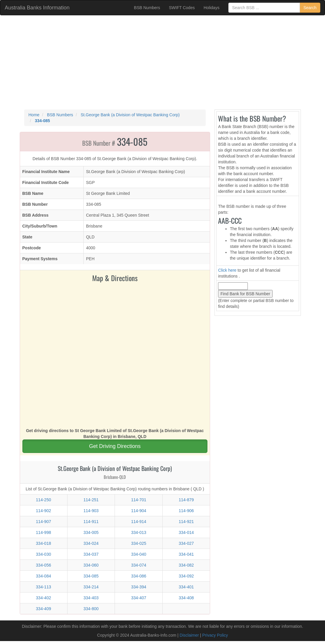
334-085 (91, 576)
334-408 (186, 598)
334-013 (139, 532)
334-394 (139, 587)
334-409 (43, 609)
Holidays (212, 8)
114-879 (186, 500)
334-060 (91, 565)
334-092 (186, 576)
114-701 (139, 500)
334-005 (91, 532)
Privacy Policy (215, 635)
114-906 (186, 511)
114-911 (91, 522)
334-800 (91, 609)
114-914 (139, 522)
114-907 (43, 522)
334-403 (91, 598)
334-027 (186, 543)
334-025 (139, 543)
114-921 (186, 522)
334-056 (43, 565)
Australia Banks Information (37, 8)
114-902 (43, 511)
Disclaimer (189, 635)
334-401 (186, 587)
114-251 (91, 500)
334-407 (139, 598)
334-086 (139, 576)
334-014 (186, 532)
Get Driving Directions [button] (115, 446)
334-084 (43, 576)
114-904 (139, 511)
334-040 (139, 554)
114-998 (43, 532)
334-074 (139, 565)
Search (310, 8)
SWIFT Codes (182, 8)
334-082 (186, 565)
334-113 (43, 587)
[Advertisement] (162, 62)
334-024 (91, 543)
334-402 (43, 598)
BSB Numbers (147, 8)
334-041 (186, 554)
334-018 (43, 543)
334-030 (43, 554)
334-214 (91, 587)
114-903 (91, 511)
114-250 (43, 500)
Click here (227, 270)
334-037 (91, 554)
